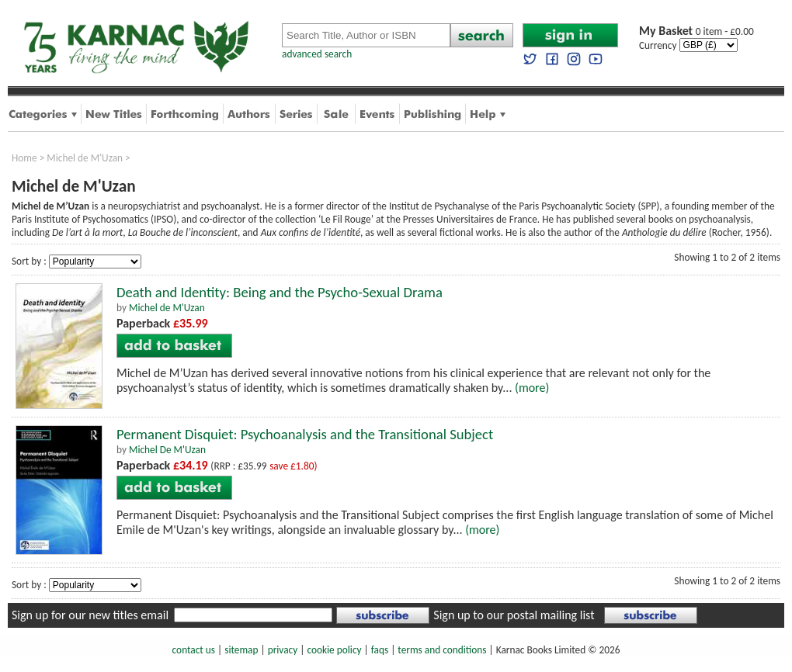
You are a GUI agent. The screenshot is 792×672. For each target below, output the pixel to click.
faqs (380, 650)
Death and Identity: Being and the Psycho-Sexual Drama (280, 292)
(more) (532, 388)
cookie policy (334, 650)
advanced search (317, 54)
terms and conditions (442, 650)
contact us (194, 650)
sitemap (241, 650)
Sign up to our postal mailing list (514, 615)
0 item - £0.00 (696, 31)
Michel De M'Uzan (167, 450)
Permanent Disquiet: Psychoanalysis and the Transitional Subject (305, 434)
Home (24, 158)
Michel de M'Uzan (85, 158)
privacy (283, 650)
